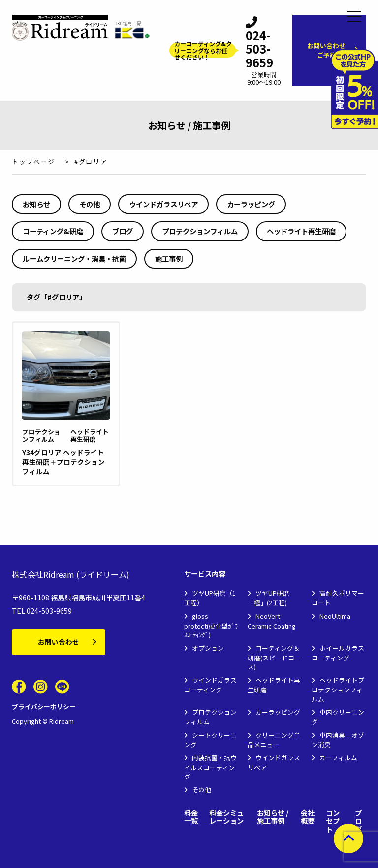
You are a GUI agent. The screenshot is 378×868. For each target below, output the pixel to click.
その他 (90, 204)
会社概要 (308, 817)
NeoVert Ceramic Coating (272, 621)
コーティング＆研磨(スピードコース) (274, 657)
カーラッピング (251, 204)
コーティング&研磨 (53, 231)
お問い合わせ (59, 642)
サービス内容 (205, 574)
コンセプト (333, 821)
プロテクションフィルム (200, 231)
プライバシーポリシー (44, 706)
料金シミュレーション (226, 817)
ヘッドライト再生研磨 (301, 231)
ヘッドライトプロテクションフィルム (338, 689)
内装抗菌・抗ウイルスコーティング (210, 767)
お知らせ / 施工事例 (273, 817)
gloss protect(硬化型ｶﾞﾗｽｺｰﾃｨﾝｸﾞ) (211, 625)
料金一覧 (191, 817)
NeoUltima (335, 616)
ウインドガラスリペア (163, 204)
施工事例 (169, 258)
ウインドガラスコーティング (210, 685)
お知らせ (36, 204)
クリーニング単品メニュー (274, 740)
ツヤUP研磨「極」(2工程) (268, 598)
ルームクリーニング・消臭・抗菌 (74, 258)
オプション (208, 648)
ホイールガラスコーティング (338, 653)
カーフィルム (338, 758)
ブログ (123, 231)
